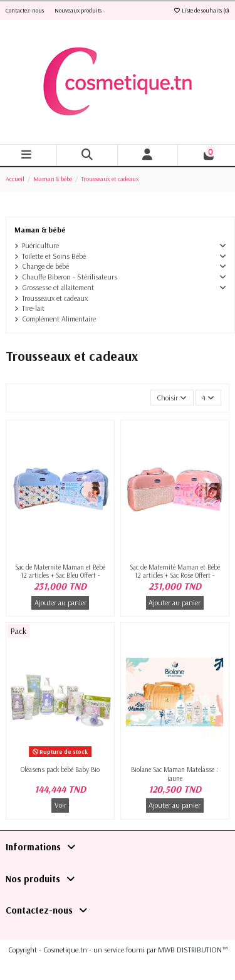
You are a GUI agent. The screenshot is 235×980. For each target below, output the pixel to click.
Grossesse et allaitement (58, 287)
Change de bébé (45, 266)
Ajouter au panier (60, 602)
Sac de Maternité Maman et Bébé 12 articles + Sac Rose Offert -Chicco (175, 576)
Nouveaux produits (78, 10)
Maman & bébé (40, 230)
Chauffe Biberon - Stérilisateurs (70, 277)
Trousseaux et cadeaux (55, 298)
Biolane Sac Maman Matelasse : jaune (175, 774)
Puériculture (40, 245)
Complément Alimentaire (59, 319)
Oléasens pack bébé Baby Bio (60, 769)
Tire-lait (33, 308)
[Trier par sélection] (172, 398)
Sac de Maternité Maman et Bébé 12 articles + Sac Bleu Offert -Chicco (60, 576)
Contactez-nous (25, 10)
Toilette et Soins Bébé (54, 256)
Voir (60, 805)
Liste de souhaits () (201, 10)
